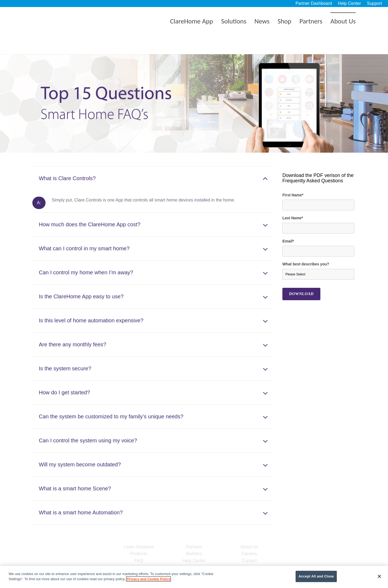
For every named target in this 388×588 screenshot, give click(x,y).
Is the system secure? (65, 350)
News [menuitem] (262, 21)
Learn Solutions (139, 528)
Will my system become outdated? (80, 446)
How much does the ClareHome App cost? (90, 206)
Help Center (349, 3)
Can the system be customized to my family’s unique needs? (111, 398)
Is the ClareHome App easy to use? (81, 278)
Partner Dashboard (314, 3)
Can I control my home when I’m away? (86, 254)
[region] (194, 577)
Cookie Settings (274, 577)
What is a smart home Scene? (75, 470)
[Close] (379, 576)
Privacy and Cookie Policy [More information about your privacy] (148, 579)
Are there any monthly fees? (72, 326)
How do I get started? (64, 374)
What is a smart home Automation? (81, 494)
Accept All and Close (316, 577)
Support (375, 3)
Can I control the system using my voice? (88, 422)
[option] (194, 85)
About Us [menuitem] (343, 21)
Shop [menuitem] (284, 21)
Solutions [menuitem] (234, 21)
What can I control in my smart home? (84, 230)
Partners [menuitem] (311, 21)
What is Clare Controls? (67, 159)
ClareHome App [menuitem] (191, 21)
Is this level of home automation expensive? (91, 302)
